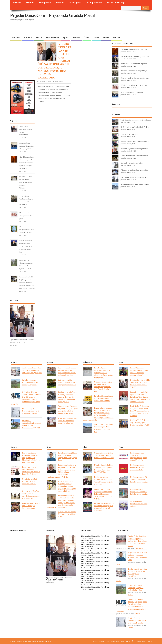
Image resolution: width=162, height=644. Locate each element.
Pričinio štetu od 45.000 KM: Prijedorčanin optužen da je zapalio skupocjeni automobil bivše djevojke (67, 397)
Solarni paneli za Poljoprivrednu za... (135, 78)
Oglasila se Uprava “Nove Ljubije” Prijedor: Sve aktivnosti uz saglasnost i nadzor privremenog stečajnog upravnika (26, 398)
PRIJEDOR (26, 545)
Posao (39, 37)
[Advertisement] (103, 28)
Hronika (28, 37)
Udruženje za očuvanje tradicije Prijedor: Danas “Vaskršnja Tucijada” (26, 230)
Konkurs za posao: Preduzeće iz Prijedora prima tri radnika (139, 467)
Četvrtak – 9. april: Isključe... (132, 163)
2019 (83, 566)
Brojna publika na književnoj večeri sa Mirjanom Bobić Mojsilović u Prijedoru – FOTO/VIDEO (32, 458)
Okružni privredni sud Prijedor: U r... (135, 177)
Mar (93, 536)
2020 (83, 561)
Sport (66, 37)
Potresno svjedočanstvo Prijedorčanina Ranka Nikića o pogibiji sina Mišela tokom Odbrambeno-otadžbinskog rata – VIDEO (61, 471)
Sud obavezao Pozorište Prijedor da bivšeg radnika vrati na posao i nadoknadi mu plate (67, 371)
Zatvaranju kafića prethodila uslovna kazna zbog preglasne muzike (68, 382)
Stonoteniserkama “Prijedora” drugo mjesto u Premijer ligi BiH (26, 146)
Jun (102, 540)
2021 (83, 557)
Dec (92, 542)
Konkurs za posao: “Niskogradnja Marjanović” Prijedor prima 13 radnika (138, 456)
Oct (85, 542)
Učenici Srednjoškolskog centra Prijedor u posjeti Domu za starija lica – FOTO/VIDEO (104, 469)
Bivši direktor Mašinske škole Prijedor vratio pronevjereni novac (67, 421)
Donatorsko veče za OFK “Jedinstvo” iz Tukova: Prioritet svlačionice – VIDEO (140, 384)
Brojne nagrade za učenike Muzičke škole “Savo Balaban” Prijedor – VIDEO (104, 481)
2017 (83, 574)
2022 (83, 553)
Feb (89, 536)
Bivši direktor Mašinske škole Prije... (135, 127)
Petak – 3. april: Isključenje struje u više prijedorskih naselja (31, 411)
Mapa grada (76, 3)
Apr (96, 536)
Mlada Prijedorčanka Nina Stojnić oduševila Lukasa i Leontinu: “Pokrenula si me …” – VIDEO (103, 494)
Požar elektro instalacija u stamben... (135, 49)
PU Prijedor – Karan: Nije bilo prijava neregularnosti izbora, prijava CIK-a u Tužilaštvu (25, 182)
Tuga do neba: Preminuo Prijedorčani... (136, 120)
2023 (83, 549)
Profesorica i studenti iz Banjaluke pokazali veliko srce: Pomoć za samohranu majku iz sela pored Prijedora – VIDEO (27, 283)
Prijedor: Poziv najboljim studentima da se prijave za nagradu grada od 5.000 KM (104, 507)
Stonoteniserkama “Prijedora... (132, 92)
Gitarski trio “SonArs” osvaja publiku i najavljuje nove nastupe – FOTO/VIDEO (31, 495)
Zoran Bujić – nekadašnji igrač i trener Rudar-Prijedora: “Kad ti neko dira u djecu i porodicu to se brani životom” (140, 397)
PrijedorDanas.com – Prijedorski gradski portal (52, 15)
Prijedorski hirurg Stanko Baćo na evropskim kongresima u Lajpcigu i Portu (68, 456)
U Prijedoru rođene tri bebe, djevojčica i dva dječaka (26, 216)
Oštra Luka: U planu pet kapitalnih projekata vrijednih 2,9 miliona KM (103, 428)
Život (87, 37)
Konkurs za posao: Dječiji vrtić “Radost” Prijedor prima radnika (139, 492)
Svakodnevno (52, 37)
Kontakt (60, 3)
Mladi (96, 37)
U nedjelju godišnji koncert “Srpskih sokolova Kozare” (29, 481)
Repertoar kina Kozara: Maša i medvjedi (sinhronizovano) (31, 506)
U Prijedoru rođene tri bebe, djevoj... (135, 85)
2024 (83, 544)
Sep (82, 542)
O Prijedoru (45, 3)
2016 (83, 578)
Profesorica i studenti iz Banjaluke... (134, 64)
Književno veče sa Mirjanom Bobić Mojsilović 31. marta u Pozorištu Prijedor (31, 470)
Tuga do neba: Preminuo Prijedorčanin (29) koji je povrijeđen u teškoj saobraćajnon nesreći (68, 410)
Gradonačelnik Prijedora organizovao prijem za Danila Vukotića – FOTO (140, 422)
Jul (105, 540)
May (99, 540)
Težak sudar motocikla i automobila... (135, 156)
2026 (83, 536)
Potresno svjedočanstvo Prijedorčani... (135, 149)
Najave (116, 37)
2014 (83, 587)
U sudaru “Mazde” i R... (130, 134)
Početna (17, 3)
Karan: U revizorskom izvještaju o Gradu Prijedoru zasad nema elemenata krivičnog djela (26, 246)
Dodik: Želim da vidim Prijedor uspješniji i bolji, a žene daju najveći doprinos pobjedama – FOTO (138, 541)
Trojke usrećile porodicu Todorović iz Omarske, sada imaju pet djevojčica (32, 370)
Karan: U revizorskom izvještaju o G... (135, 56)
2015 (83, 583)
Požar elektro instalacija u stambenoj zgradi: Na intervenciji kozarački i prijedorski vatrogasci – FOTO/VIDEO (26, 163)
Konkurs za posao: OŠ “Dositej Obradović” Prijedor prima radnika (139, 479)
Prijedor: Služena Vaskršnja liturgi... (134, 71)
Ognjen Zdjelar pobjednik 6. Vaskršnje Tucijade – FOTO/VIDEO (59, 579)
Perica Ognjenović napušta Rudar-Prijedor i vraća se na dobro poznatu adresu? (140, 371)
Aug (108, 540)
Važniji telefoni (94, 3)
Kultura (76, 37)
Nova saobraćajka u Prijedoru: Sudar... (135, 184)
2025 (83, 540)
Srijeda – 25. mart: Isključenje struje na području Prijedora (30, 382)
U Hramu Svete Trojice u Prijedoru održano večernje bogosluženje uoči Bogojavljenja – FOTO (104, 387)
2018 (83, 570)
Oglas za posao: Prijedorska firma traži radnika (139, 504)
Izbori (106, 37)
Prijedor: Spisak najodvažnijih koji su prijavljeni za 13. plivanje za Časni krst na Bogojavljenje (104, 373)
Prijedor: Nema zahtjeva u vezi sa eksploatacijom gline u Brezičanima (104, 398)
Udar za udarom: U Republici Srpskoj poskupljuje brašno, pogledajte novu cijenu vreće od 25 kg (67, 486)
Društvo (16, 37)
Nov (88, 542)
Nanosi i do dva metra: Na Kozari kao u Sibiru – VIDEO (68, 514)
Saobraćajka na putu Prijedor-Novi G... (135, 141)
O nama (30, 3)
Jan (87, 536)
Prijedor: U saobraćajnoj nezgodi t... (134, 170)
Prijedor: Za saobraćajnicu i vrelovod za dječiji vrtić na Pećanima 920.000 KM (32, 424)
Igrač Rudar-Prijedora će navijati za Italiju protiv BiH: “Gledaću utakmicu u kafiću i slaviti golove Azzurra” (140, 411)
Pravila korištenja (116, 3)
